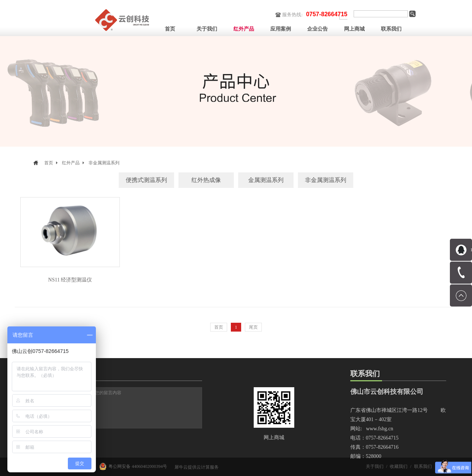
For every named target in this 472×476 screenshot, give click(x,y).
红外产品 (71, 163)
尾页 (253, 327)
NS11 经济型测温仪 (70, 280)
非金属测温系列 (104, 163)
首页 (170, 29)
